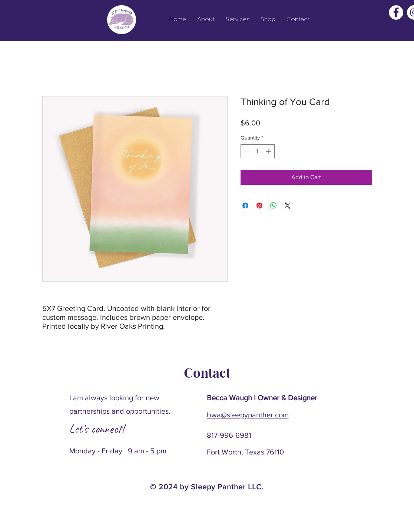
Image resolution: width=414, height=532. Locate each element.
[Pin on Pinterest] (259, 206)
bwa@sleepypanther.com (248, 415)
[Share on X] (288, 206)
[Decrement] (246, 151)
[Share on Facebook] (245, 206)
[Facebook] (396, 12)
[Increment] (269, 151)
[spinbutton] (258, 151)
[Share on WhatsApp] (274, 206)
